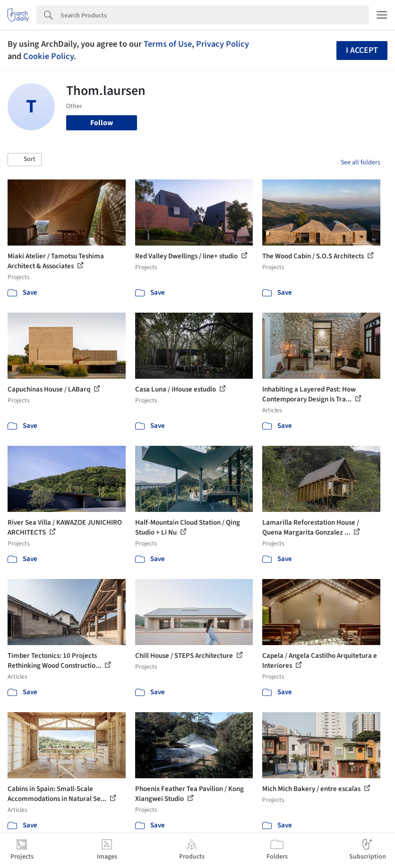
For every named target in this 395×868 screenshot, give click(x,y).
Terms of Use (168, 44)
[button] (25, 160)
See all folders (361, 162)
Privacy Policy (223, 44)
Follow (102, 123)
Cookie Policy (48, 56)
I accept (362, 50)
